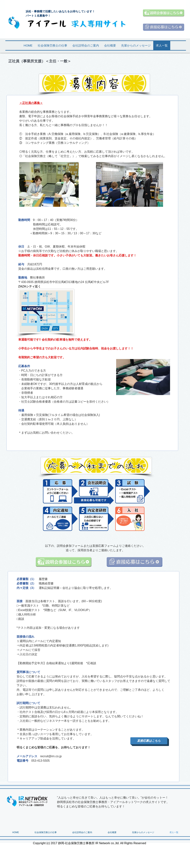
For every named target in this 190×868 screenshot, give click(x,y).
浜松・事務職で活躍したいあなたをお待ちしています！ (62, 11)
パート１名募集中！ (38, 16)
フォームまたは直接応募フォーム (94, 546)
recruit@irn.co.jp (51, 756)
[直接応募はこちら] (149, 741)
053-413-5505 (41, 761)
